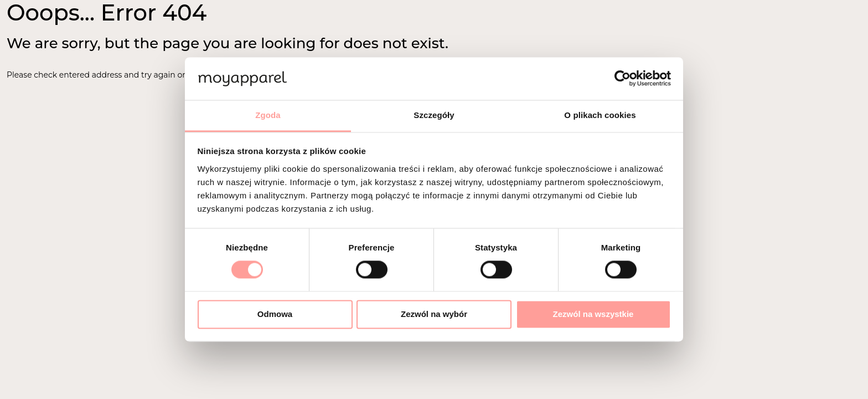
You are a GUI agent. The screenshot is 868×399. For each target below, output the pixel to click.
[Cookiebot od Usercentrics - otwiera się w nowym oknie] (622, 79)
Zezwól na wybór (434, 314)
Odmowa (275, 314)
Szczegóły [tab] (434, 115)
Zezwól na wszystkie (593, 314)
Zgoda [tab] (268, 115)
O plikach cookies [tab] (600, 115)
